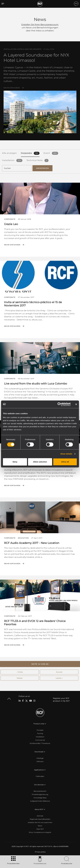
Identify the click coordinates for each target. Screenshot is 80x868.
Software (40, 761)
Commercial (40, 740)
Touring (40, 733)
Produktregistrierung (40, 794)
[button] (40, 664)
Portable (40, 730)
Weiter (20, 678)
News (40, 826)
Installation (40, 737)
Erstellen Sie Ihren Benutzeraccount (40, 25)
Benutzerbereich (40, 791)
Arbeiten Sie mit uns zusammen (40, 822)
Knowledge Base (40, 798)
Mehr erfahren (12, 88)
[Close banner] (76, 404)
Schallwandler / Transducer (40, 743)
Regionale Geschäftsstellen (40, 819)
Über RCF (40, 829)
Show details (66, 454)
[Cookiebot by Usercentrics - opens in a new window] (59, 404)
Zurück (59, 672)
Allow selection (40, 462)
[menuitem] (40, 852)
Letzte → (59, 678)
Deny (15, 462)
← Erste (20, 672)
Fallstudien (40, 776)
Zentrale (40, 816)
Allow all (65, 462)
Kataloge (40, 758)
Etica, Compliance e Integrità (40, 832)
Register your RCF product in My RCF (61, 700)
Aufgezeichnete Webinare (40, 801)
